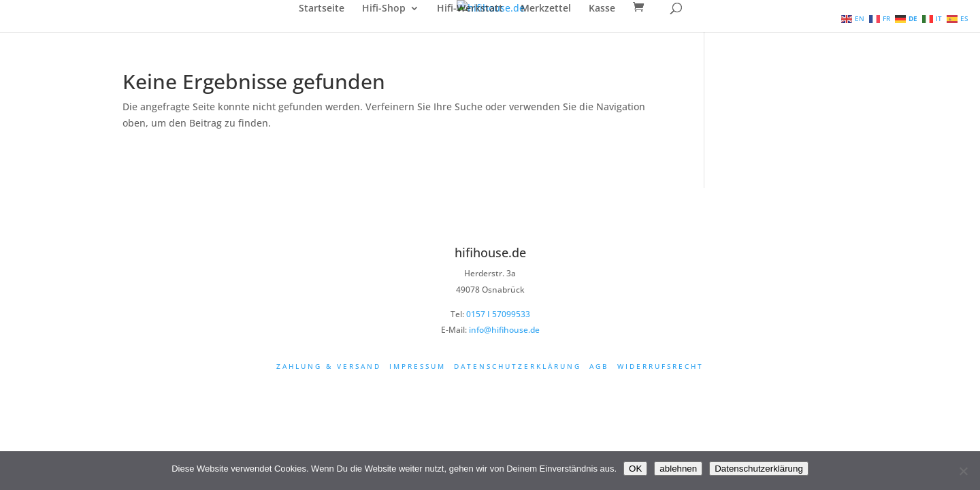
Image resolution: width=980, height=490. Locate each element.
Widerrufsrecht (660, 366)
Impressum (418, 366)
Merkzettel (546, 9)
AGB (599, 366)
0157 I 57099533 (498, 314)
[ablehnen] (963, 471)
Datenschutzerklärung (518, 366)
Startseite (322, 9)
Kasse (602, 9)
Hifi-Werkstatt (470, 9)
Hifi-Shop (384, 9)
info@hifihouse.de (504, 330)
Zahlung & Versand (329, 366)
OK (635, 469)
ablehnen (678, 469)
